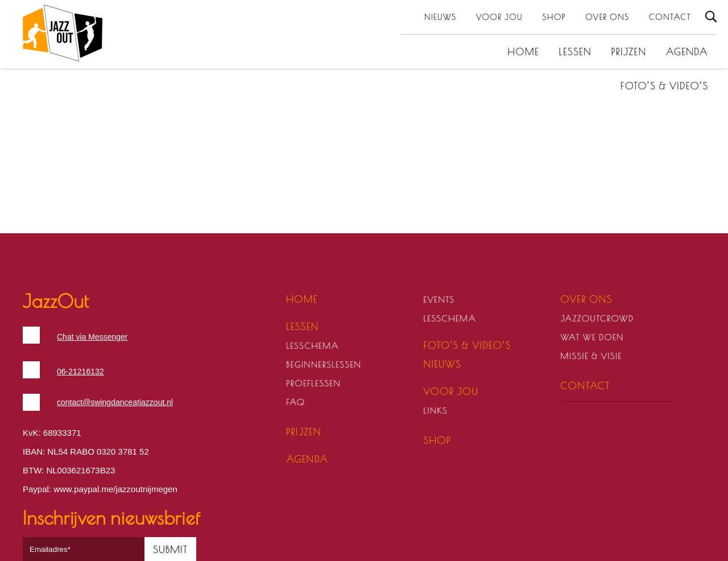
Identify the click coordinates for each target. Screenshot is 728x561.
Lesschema (313, 346)
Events (439, 300)
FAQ (295, 402)
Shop (554, 17)
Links (435, 411)
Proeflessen (313, 383)
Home (524, 52)
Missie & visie (591, 356)
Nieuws (440, 17)
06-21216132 (80, 372)
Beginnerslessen (324, 364)
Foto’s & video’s (664, 86)
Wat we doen (592, 337)
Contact (670, 17)
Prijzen (629, 52)
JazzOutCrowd (597, 318)
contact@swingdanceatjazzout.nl (115, 402)
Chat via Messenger (92, 337)
